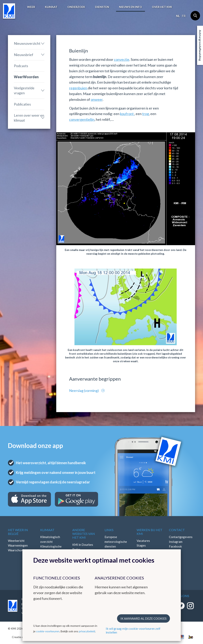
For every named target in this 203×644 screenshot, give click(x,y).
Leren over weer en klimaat (29, 118)
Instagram (176, 542)
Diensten (102, 7)
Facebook (175, 546)
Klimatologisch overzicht (50, 539)
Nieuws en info (131, 7)
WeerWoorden (26, 77)
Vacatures (143, 541)
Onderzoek (76, 7)
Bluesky (174, 556)
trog (146, 114)
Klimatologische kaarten (51, 549)
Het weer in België (18, 532)
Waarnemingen (18, 545)
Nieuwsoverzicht (27, 43)
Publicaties (22, 104)
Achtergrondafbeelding (200, 45)
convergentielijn (82, 119)
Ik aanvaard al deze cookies (143, 618)
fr (184, 16)
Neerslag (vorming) (84, 391)
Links (109, 530)
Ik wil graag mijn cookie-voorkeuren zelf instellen (133, 630)
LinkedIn (174, 551)
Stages (141, 545)
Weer (31, 7)
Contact (177, 530)
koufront (127, 114)
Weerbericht (16, 541)
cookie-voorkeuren (48, 631)
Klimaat (51, 7)
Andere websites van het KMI (84, 534)
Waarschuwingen (19, 550)
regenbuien (78, 88)
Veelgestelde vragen (24, 90)
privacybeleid (87, 631)
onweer (97, 99)
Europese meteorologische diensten (116, 542)
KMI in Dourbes (83, 545)
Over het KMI (162, 7)
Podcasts (21, 66)
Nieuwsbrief (24, 55)
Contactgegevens (181, 537)
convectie (122, 59)
